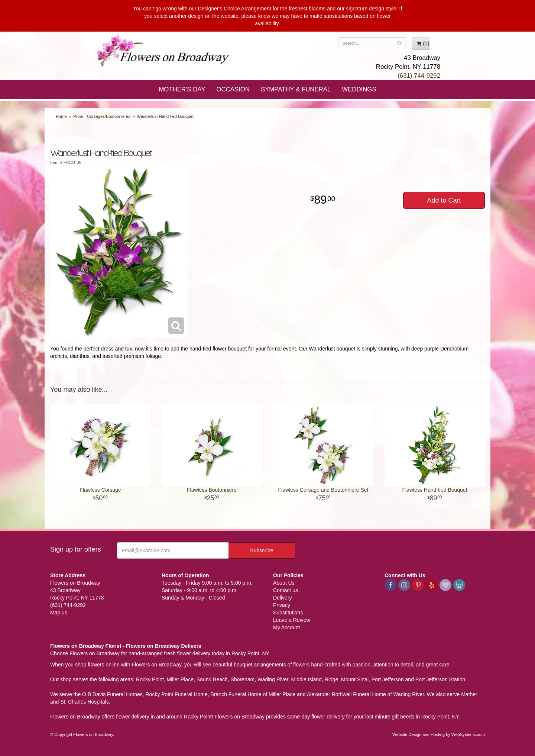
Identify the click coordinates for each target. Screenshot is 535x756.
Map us (59, 613)
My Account (286, 627)
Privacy (282, 605)
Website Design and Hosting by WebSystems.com (439, 734)
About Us (284, 583)
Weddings (359, 89)
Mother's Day (182, 89)
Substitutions (288, 613)
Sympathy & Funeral (296, 89)
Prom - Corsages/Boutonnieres (102, 116)
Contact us (286, 590)
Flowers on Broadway (163, 53)
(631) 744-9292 (419, 76)
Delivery (283, 598)
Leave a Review (292, 620)
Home (61, 116)
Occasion (233, 89)
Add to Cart (444, 200)
